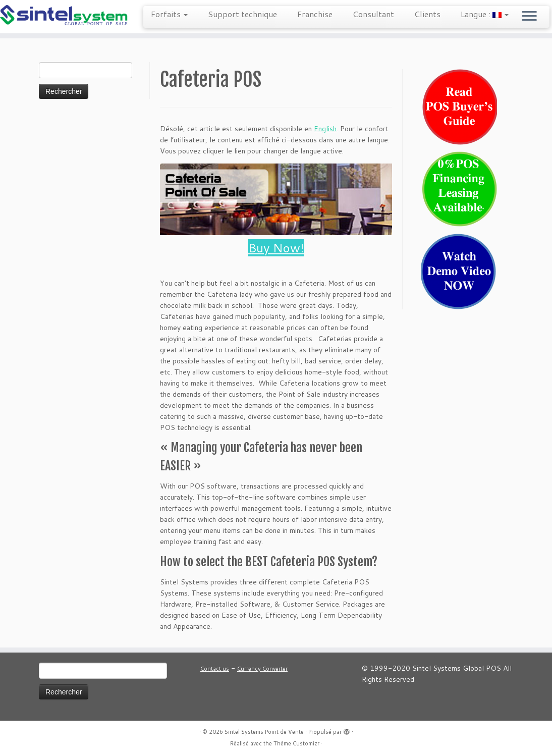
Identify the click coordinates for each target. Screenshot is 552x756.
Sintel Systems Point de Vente (264, 732)
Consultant (373, 14)
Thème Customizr (296, 743)
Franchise (315, 14)
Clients (427, 14)
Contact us (215, 669)
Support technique (242, 14)
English (325, 129)
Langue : (485, 14)
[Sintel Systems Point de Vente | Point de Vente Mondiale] (65, 16)
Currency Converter (262, 669)
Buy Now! (276, 248)
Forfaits (169, 14)
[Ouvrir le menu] (529, 17)
